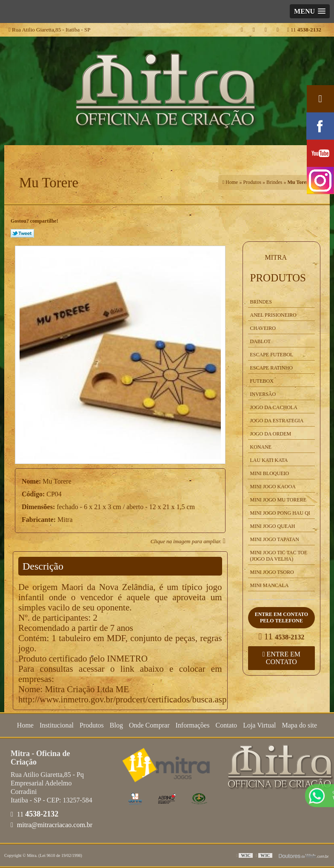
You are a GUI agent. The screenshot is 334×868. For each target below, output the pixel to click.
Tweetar (22, 233)
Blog (116, 725)
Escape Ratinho (271, 368)
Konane (261, 447)
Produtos (278, 278)
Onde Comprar (149, 725)
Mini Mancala (270, 585)
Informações (192, 725)
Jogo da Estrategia (277, 421)
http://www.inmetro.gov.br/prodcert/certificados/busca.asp (122, 699)
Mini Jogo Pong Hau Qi (280, 513)
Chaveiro (263, 328)
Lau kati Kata (269, 460)
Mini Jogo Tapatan (275, 539)
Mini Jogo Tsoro (272, 572)
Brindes (261, 302)
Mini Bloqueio (270, 473)
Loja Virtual (259, 725)
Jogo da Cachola (274, 407)
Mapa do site (300, 725)
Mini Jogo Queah (273, 526)
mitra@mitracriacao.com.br (51, 825)
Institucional (57, 725)
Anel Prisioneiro (273, 315)
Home (25, 725)
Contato (226, 725)
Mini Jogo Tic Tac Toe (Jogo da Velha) (279, 556)
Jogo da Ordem (271, 434)
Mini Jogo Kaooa (273, 487)
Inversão (263, 394)
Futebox (262, 381)
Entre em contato (281, 658)
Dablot (261, 341)
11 (304, 30)
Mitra (276, 257)
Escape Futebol (272, 355)
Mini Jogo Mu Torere (278, 500)
